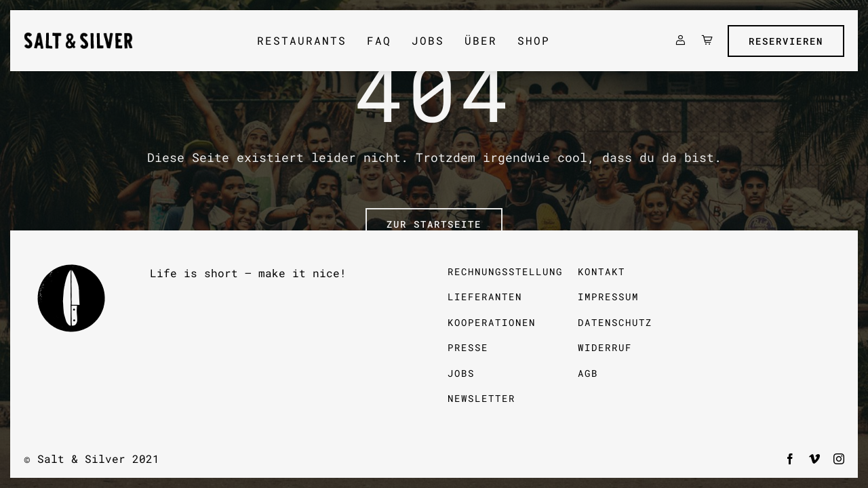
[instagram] (839, 459)
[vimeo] (814, 459)
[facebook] (790, 459)
